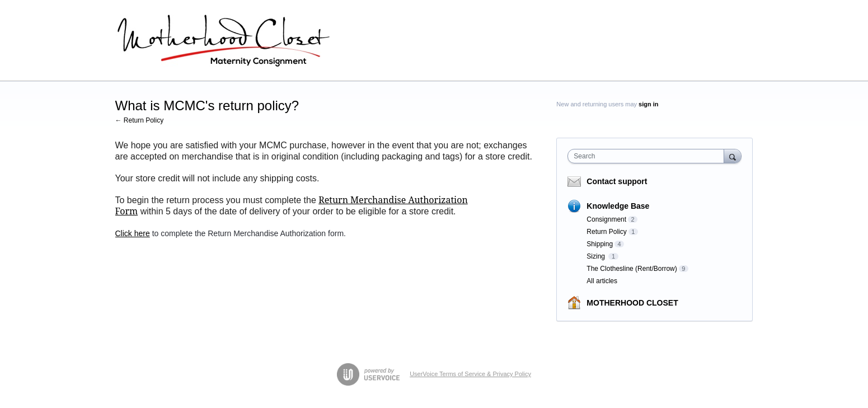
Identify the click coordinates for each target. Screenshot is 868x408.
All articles (602, 281)
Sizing (597, 256)
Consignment (606, 219)
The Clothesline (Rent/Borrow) (632, 269)
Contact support (617, 181)
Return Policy (606, 232)
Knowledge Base (618, 206)
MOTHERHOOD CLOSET (632, 303)
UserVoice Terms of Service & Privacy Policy (470, 374)
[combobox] (648, 156)
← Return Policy (140, 120)
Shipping (600, 244)
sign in (648, 104)
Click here (133, 233)
